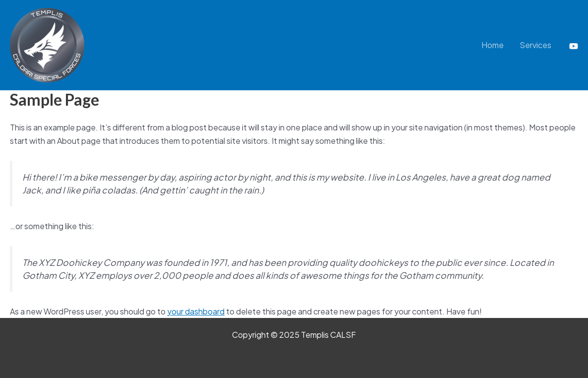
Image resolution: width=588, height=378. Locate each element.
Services (535, 45)
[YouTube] (574, 46)
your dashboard (196, 311)
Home (493, 45)
